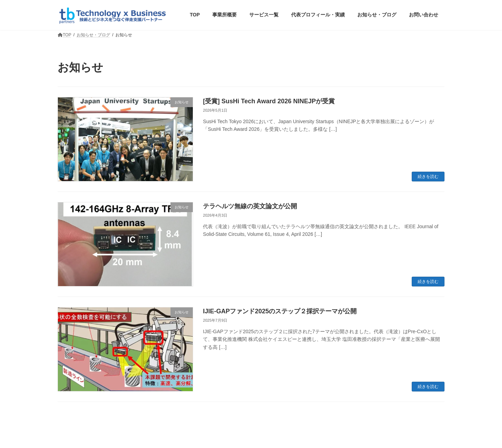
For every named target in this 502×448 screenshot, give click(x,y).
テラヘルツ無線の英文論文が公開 (250, 206)
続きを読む (428, 177)
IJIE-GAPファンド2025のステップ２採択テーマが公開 (280, 311)
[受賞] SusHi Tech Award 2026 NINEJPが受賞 (269, 101)
